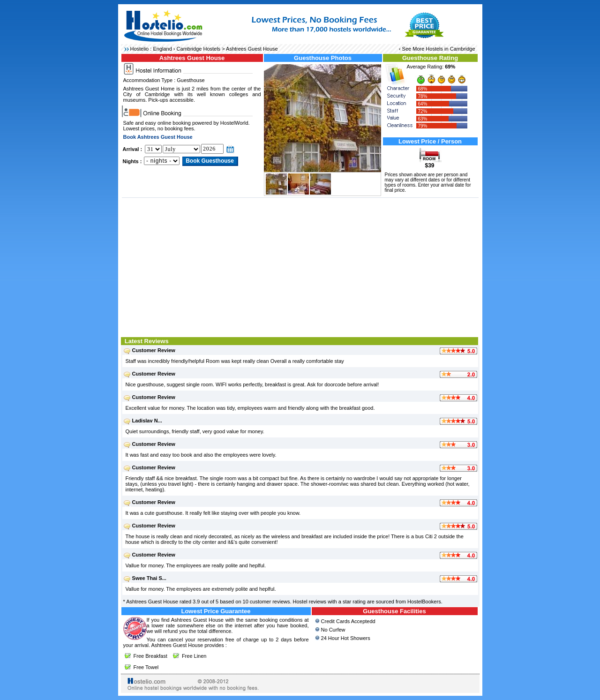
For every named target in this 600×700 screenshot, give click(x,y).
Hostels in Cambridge (450, 49)
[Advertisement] (300, 266)
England (162, 49)
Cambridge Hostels (199, 49)
